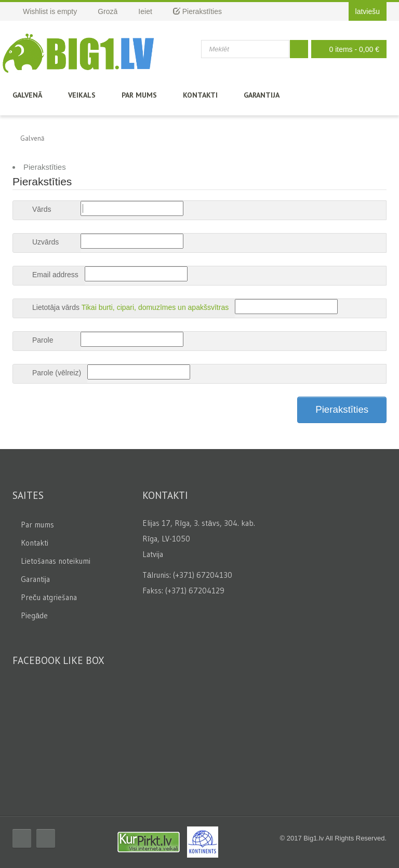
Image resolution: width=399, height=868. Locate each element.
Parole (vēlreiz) (57, 373)
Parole (43, 340)
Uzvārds (45, 242)
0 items (346, 49)
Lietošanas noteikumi (56, 561)
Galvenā (27, 95)
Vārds (42, 209)
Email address (55, 275)
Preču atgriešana (49, 597)
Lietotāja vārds (56, 307)
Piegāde (34, 615)
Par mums (139, 95)
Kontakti (200, 95)
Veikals (82, 95)
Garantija (262, 95)
